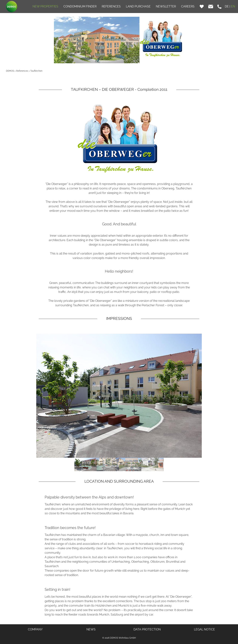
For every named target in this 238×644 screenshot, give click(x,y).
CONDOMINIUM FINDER (80, 6)
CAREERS (188, 6)
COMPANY (35, 629)
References (22, 71)
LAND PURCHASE (138, 6)
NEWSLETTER (166, 6)
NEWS (91, 629)
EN (233, 6)
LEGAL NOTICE (204, 629)
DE (227, 6)
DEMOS (10, 71)
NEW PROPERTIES (45, 6)
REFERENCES (111, 6)
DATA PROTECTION (147, 629)
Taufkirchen (36, 71)
